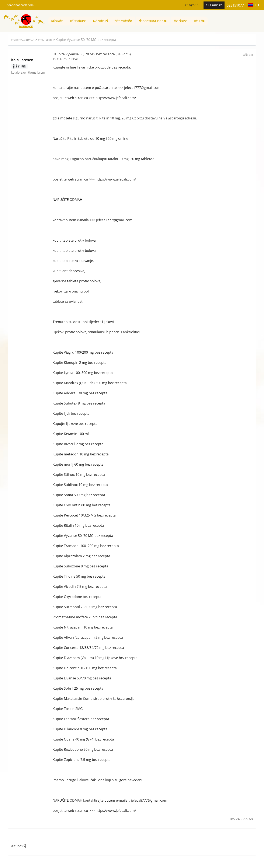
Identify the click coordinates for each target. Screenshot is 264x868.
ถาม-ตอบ (45, 40)
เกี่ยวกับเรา (78, 21)
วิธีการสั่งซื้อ (123, 21)
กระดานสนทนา (23, 40)
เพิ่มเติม (200, 21)
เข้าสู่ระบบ (192, 5)
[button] (212, 21)
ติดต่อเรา (181, 21)
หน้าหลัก (57, 21)
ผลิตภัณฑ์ (100, 21)
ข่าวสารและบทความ (153, 21)
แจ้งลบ (248, 55)
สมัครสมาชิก (214, 5)
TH (254, 5)
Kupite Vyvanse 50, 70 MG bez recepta (86, 40)
